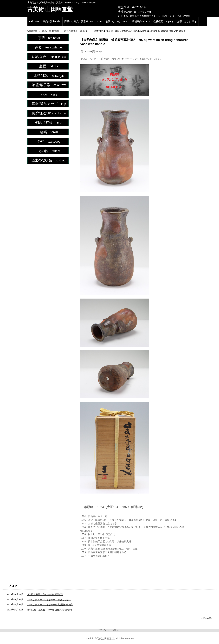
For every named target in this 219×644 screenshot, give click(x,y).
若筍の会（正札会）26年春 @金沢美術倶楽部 (50, 610)
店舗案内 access (141, 21)
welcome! (34, 21)
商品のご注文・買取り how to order (83, 21)
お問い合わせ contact (117, 21)
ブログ (13, 586)
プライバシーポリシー (109, 630)
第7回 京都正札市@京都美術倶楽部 (45, 594)
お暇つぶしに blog (187, 21)
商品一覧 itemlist (52, 21)
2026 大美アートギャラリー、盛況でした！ (49, 600)
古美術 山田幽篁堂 (50, 9)
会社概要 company (163, 21)
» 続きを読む (207, 618)
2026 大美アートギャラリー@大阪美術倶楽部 (50, 605)
